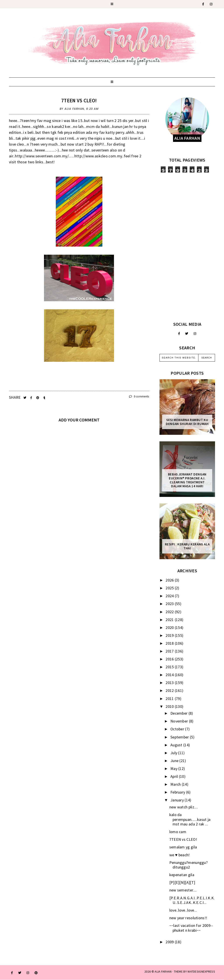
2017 (170, 651)
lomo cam (178, 832)
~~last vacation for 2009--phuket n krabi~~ (191, 928)
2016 (170, 659)
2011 (170, 699)
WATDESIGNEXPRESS (201, 971)
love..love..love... (183, 910)
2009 (170, 942)
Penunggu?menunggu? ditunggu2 (188, 865)
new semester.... (183, 890)
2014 (170, 675)
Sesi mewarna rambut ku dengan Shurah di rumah (187, 422)
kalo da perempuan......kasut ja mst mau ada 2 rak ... (190, 819)
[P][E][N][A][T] (182, 882)
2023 (170, 604)
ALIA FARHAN (163, 971)
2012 (170, 690)
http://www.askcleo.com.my (98, 156)
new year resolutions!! (188, 918)
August (177, 745)
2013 (170, 683)
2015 (170, 667)
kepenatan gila (182, 875)
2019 (170, 635)
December (179, 713)
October (178, 729)
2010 (170, 706)
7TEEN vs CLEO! (79, 100)
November (180, 721)
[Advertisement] (187, 247)
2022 (170, 612)
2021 (170, 620)
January (178, 800)
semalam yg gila (183, 847)
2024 (170, 596)
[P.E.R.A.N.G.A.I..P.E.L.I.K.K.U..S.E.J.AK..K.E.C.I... (192, 900)
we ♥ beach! (180, 855)
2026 (170, 580)
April (175, 776)
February (178, 792)
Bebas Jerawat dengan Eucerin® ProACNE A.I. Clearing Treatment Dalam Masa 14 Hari (187, 480)
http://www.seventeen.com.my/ (42, 156)
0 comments (139, 396)
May (174, 769)
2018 (170, 643)
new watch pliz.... (184, 807)
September (180, 737)
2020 (170, 628)
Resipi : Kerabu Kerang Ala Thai (187, 546)
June (175, 761)
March (176, 784)
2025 (170, 588)
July (174, 753)
